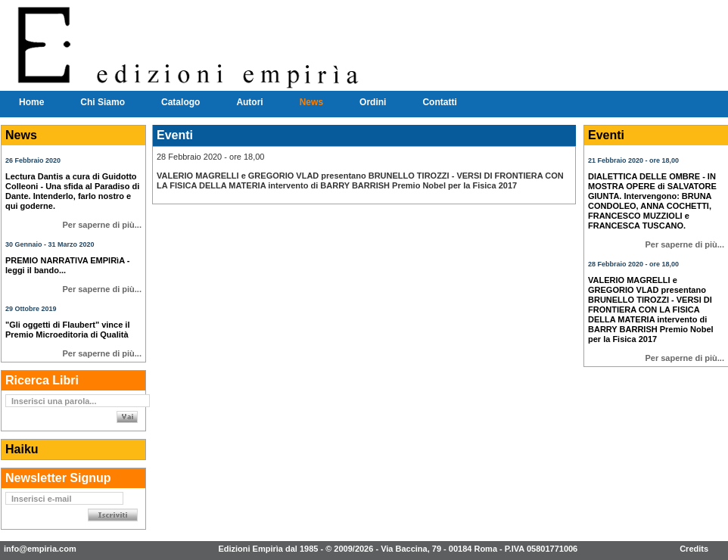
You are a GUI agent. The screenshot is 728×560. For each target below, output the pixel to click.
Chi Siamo (103, 102)
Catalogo (180, 102)
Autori (249, 102)
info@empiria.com (40, 549)
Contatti (439, 102)
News (311, 102)
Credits (694, 549)
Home (31, 102)
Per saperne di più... (102, 225)
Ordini (373, 102)
